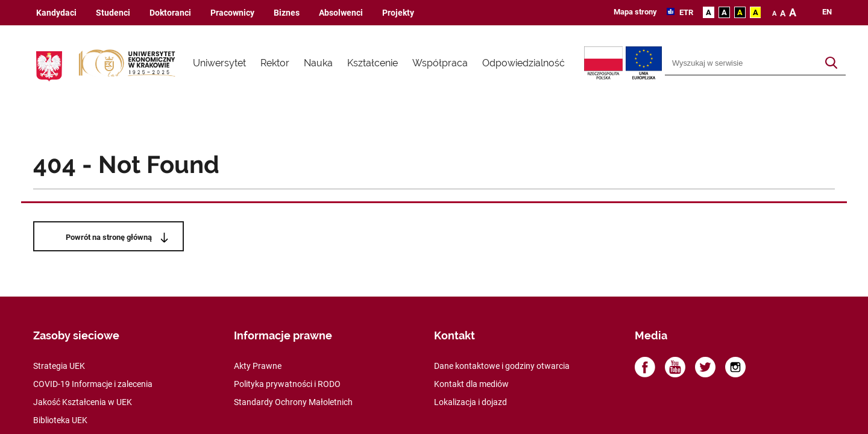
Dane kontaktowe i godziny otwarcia (502, 366)
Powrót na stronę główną (109, 237)
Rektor (275, 63)
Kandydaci (56, 13)
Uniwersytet (219, 63)
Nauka (318, 63)
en (827, 12)
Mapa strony (635, 12)
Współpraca (440, 63)
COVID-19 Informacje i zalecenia (93, 384)
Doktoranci (170, 13)
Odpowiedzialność (524, 63)
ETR (685, 12)
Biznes (287, 13)
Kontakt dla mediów (471, 384)
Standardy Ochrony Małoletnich (293, 402)
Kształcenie (373, 63)
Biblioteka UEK (60, 420)
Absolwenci (341, 13)
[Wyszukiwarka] (741, 63)
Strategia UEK (59, 366)
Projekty (398, 13)
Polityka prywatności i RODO (287, 384)
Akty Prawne (258, 366)
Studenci (113, 13)
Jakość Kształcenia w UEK (83, 402)
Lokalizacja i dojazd (470, 402)
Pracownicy (232, 13)
